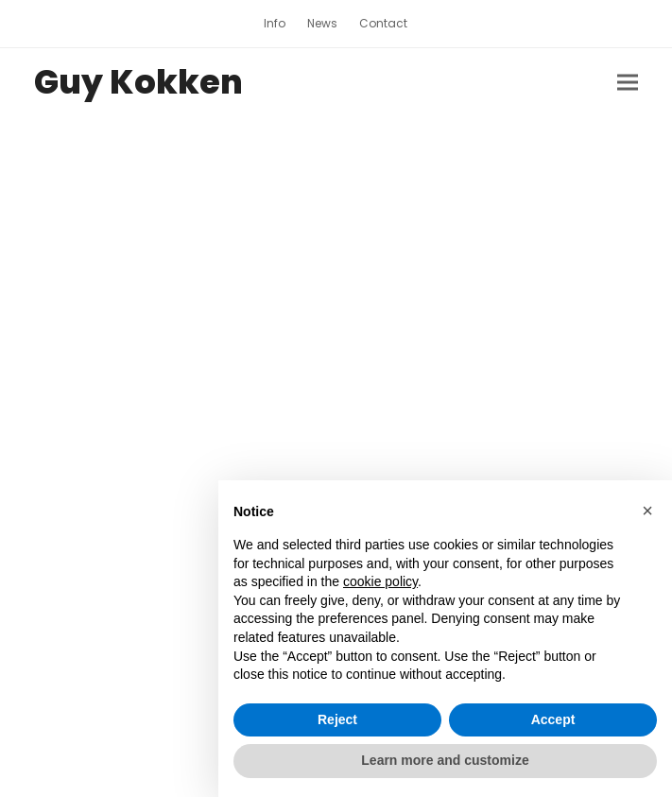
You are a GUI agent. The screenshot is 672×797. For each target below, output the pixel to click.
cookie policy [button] (380, 581)
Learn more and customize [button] (445, 760)
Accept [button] (553, 719)
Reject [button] (337, 719)
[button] (628, 83)
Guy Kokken (138, 82)
